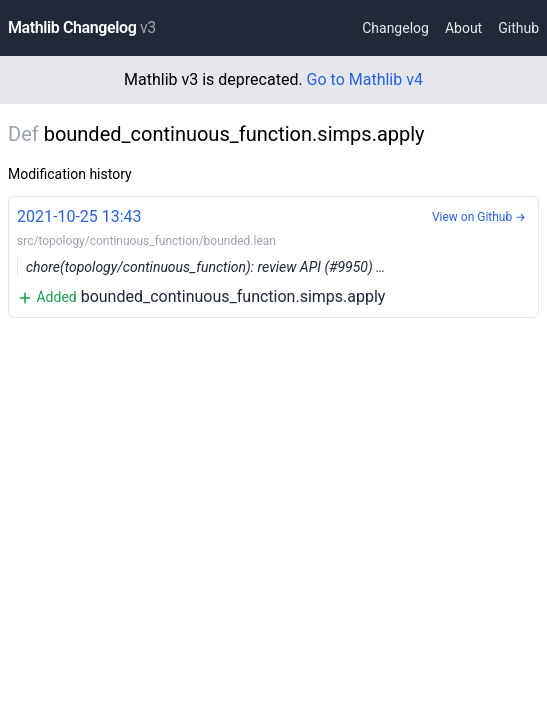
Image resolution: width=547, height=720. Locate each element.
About (463, 28)
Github (518, 28)
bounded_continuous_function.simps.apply (273, 255)
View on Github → (479, 217)
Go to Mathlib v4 (365, 79)
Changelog (395, 28)
